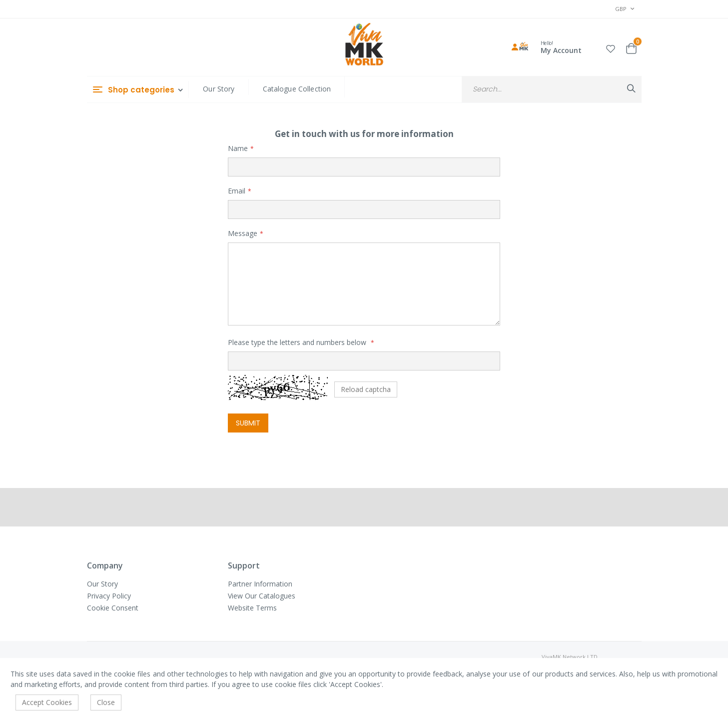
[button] (611, 47)
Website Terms (252, 608)
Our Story (219, 89)
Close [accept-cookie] (106, 702)
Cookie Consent (113, 608)
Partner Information (260, 584)
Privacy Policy (109, 596)
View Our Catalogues (262, 596)
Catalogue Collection (297, 89)
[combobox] (551, 89)
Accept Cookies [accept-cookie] (47, 702)
